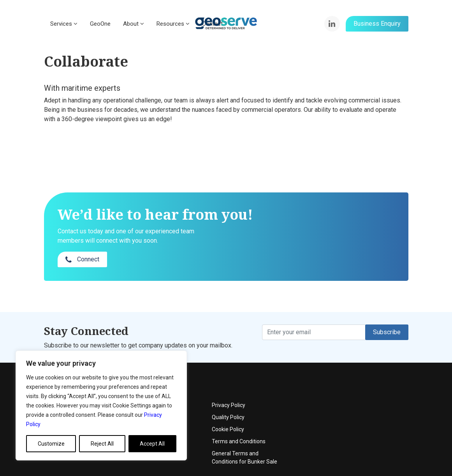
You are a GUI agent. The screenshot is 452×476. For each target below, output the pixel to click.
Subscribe (387, 316)
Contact (180, 399)
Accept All (152, 444)
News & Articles (189, 411)
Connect (342, 229)
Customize (51, 444)
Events (179, 387)
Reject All (102, 444)
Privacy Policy (353, 375)
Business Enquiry (377, 24)
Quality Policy (353, 387)
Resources (173, 24)
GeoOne (100, 24)
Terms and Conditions (363, 411)
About (134, 24)
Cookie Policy (353, 399)
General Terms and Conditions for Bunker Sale (369, 427)
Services (64, 24)
